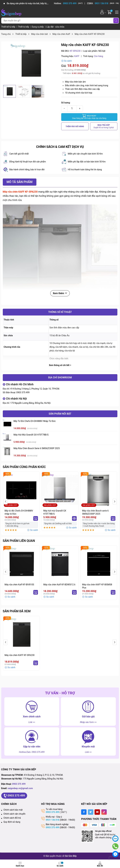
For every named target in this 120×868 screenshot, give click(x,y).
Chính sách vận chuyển (15, 814)
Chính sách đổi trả (12, 818)
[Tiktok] (104, 812)
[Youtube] (97, 812)
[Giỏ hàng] (110, 12)
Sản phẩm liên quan (19, 541)
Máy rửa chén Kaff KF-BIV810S (19, 585)
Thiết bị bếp (24, 27)
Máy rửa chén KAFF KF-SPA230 (20, 655)
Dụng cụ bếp (38, 27)
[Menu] (116, 12)
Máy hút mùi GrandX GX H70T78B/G (31, 435)
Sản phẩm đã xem (17, 611)
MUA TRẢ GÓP (104, 126)
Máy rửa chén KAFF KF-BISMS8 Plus (97, 586)
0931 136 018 (53, 820)
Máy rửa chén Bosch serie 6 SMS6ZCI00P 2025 (37, 448)
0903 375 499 (23, 392)
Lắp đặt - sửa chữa (55, 27)
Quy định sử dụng (12, 822)
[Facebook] (84, 812)
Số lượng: (66, 103)
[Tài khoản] (102, 12)
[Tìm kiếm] (116, 21)
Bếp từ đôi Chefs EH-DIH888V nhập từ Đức (35, 421)
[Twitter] (91, 812)
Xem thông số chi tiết (60, 365)
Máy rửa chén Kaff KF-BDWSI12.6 (59, 585)
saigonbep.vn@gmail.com (20, 788)
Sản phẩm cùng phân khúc (24, 467)
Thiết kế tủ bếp (9, 27)
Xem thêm (60, 293)
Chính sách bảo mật (13, 810)
